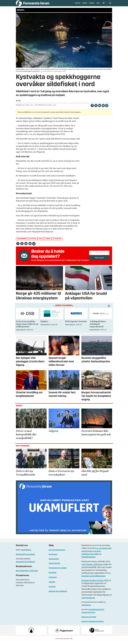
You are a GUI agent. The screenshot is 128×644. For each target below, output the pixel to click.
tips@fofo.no (26, 553)
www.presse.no (88, 600)
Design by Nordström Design (93, 624)
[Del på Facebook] (92, 108)
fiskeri (48, 242)
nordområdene (22, 242)
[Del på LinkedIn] (100, 108)
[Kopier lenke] (107, 108)
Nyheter (78, 4)
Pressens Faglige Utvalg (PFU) (95, 583)
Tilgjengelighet (54, 566)
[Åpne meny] (110, 5)
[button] (109, 309)
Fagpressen (86, 608)
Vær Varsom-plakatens (92, 567)
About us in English (89, 620)
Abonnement (54, 562)
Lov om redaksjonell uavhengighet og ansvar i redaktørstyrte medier (96, 554)
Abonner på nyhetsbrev (58, 594)
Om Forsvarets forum (57, 553)
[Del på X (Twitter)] (96, 108)
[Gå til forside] (33, 4)
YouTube (52, 589)
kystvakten (57, 242)
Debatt (85, 4)
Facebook (53, 575)
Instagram (53, 580)
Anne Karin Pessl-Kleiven (25, 564)
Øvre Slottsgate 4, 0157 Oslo (27, 573)
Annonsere (53, 557)
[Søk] (104, 5)
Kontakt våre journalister (25, 557)
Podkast (92, 4)
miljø (41, 242)
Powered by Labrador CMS (64, 641)
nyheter (33, 242)
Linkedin (52, 585)
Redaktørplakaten (89, 560)
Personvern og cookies (58, 571)
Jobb (98, 4)
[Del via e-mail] (103, 108)
